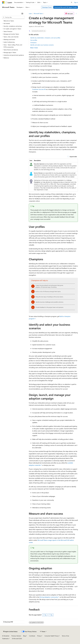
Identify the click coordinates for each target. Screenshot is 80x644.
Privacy (39, 636)
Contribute (32, 636)
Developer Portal (47, 7)
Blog (24, 636)
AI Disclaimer (6, 636)
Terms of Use (65, 636)
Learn (30, 13)
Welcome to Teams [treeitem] (9, 21)
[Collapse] (22, 14)
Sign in (76, 2)
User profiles (34, 40)
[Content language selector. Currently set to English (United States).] (10, 632)
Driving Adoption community (49, 597)
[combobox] (13, 17)
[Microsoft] (3, 2)
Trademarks (5, 639)
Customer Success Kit (39, 89)
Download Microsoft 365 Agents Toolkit (66, 7)
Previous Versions (16, 636)
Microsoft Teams (38, 13)
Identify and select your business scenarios (42, 45)
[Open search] (72, 2)
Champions (33, 43)
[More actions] (76, 14)
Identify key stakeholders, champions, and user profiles (45, 38)
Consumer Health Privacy (51, 636)
